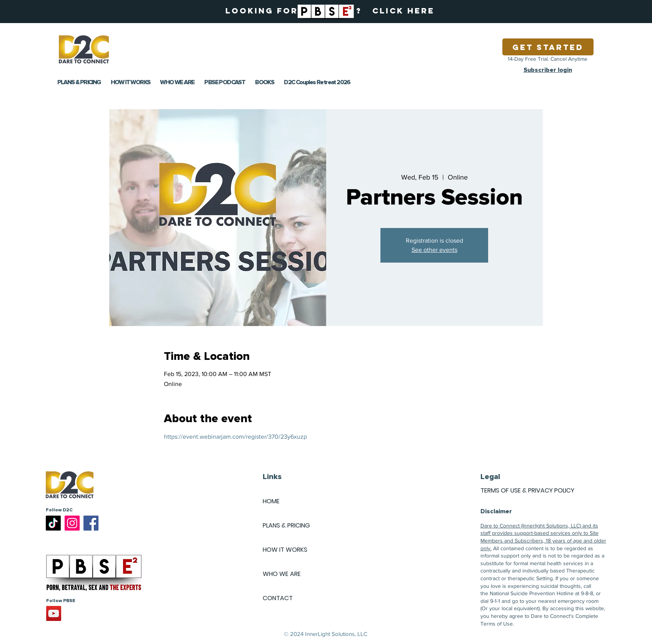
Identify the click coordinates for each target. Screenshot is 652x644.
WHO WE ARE (282, 574)
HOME (271, 501)
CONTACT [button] (278, 598)
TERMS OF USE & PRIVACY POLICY (527, 490)
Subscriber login (548, 70)
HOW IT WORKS (285, 550)
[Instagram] (72, 523)
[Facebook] (91, 523)
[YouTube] (54, 613)
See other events (434, 250)
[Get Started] (548, 47)
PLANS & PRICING (286, 525)
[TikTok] (53, 523)
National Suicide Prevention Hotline (532, 593)
